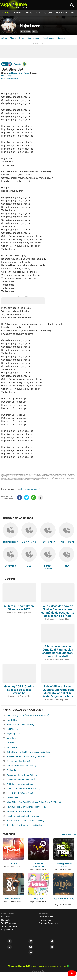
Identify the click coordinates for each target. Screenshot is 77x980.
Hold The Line (13, 729)
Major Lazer (30, 26)
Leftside (13, 73)
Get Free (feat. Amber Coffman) (20, 725)
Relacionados (33, 38)
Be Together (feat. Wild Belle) (19, 811)
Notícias (48, 13)
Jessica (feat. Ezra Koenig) (18, 761)
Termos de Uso (45, 920)
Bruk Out (10, 743)
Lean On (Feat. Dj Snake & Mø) (20, 793)
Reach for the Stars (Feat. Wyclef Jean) (24, 816)
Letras (4, 38)
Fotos (22, 38)
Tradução (20, 64)
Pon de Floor (12, 720)
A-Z (38, 13)
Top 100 (17, 13)
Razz (26, 73)
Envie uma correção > (31, 489)
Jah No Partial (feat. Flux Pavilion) (21, 766)
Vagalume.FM (68, 834)
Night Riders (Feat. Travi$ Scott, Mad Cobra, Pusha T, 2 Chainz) (34, 802)
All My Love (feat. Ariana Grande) (21, 784)
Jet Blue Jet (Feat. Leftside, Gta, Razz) (23, 789)
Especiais (5, 917)
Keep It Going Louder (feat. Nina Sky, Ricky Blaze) (28, 716)
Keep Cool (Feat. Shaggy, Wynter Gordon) (25, 825)
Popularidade (48, 38)
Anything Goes (13, 734)
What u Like (12, 747)
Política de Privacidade (48, 923)
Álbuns (13, 38)
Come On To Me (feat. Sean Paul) (21, 779)
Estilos (28, 13)
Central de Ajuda (46, 917)
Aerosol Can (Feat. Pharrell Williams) (22, 775)
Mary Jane (11, 738)
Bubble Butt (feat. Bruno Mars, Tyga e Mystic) (26, 757)
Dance (35, 32)
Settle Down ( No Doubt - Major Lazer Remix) (29, 752)
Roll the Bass (12, 798)
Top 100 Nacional (9, 923)
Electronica (25, 32)
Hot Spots (62, 13)
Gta (21, 73)
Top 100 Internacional (11, 927)
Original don (12, 770)
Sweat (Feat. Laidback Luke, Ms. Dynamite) (25, 821)
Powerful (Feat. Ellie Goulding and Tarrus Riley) (27, 807)
